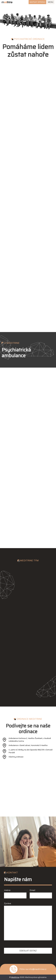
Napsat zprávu (37, 2)
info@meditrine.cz (37, 969)
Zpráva (7, 903)
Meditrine (15, 977)
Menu (51, 2)
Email (32, 890)
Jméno (7, 890)
